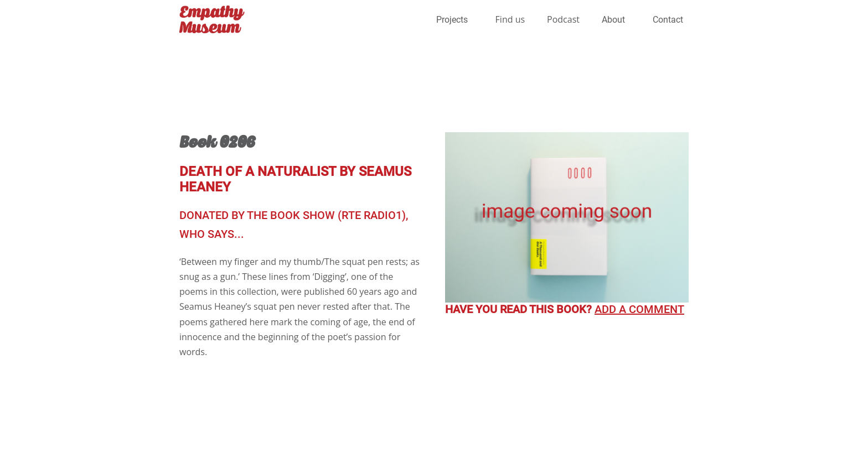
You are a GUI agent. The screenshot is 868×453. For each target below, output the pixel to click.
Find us (510, 19)
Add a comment (639, 309)
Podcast (563, 19)
